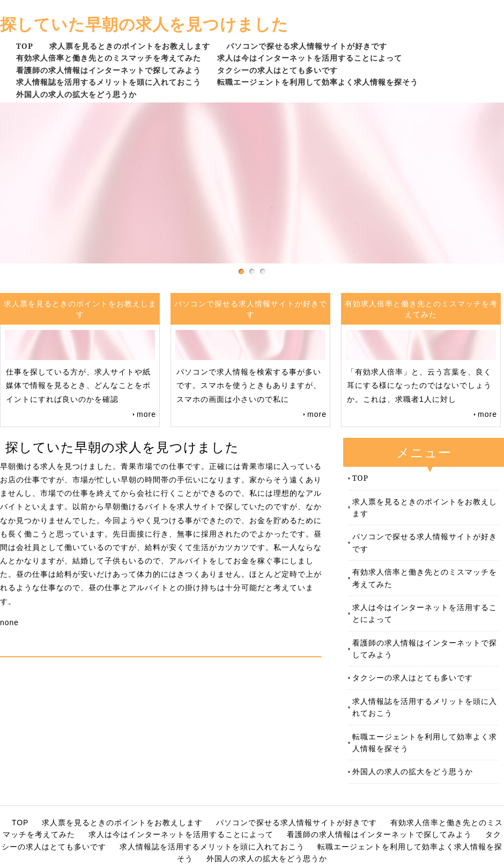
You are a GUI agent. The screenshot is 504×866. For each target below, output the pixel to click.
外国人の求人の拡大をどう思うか (76, 94)
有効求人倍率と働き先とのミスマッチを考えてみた (109, 58)
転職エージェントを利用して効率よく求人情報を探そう (318, 82)
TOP (25, 46)
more (146, 414)
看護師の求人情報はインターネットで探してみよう (109, 70)
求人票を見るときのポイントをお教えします (130, 46)
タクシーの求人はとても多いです (277, 70)
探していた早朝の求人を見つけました (144, 24)
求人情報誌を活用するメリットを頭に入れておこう (109, 82)
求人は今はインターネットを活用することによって (310, 58)
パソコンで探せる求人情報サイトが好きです (307, 46)
